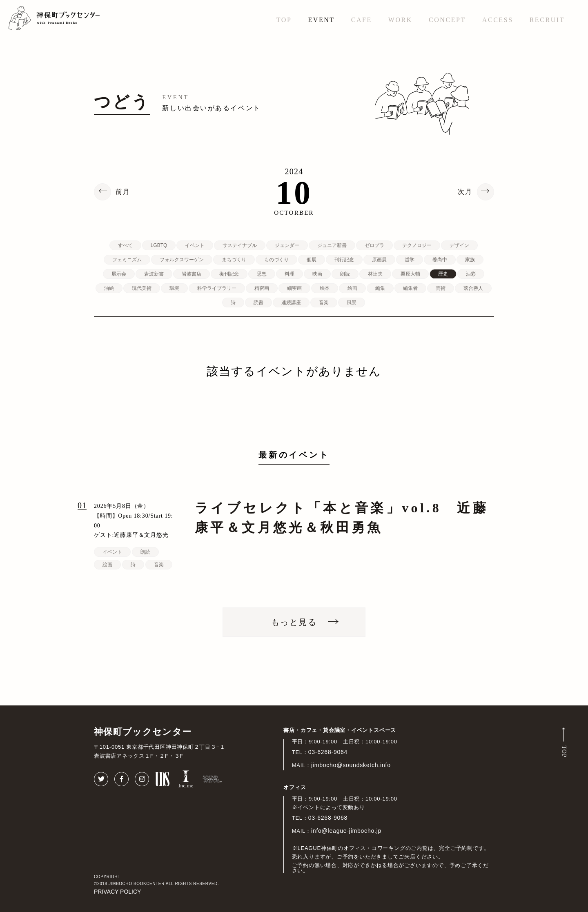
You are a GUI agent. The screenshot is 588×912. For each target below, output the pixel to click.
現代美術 (142, 288)
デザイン (459, 245)
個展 (312, 260)
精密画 (262, 288)
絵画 (352, 288)
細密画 (294, 288)
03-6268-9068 (328, 818)
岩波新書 (154, 274)
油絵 (109, 288)
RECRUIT (547, 20)
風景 (352, 303)
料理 (290, 274)
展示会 (119, 274)
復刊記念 (229, 274)
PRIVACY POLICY (117, 892)
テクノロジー (417, 245)
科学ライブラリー (217, 288)
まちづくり (234, 260)
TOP (284, 20)
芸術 (441, 288)
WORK (400, 20)
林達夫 (375, 274)
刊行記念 (344, 260)
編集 (380, 288)
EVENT (321, 20)
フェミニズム (127, 260)
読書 (258, 303)
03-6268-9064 (328, 752)
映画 (317, 274)
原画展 (379, 260)
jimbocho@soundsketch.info (351, 765)
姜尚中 (440, 260)
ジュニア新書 (332, 245)
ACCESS (498, 20)
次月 (465, 192)
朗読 (345, 274)
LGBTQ (159, 245)
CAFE (362, 20)
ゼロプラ (374, 245)
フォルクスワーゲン (182, 260)
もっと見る (294, 622)
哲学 (410, 260)
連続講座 (291, 303)
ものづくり (276, 260)
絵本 (325, 288)
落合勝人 (473, 288)
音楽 (324, 303)
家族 (470, 260)
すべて (125, 245)
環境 (174, 288)
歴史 (443, 274)
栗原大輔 (410, 274)
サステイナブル (240, 245)
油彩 (471, 274)
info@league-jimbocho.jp (346, 831)
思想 (262, 274)
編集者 (410, 288)
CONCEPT (447, 20)
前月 (123, 192)
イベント (195, 245)
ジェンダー (287, 245)
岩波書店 (192, 274)
